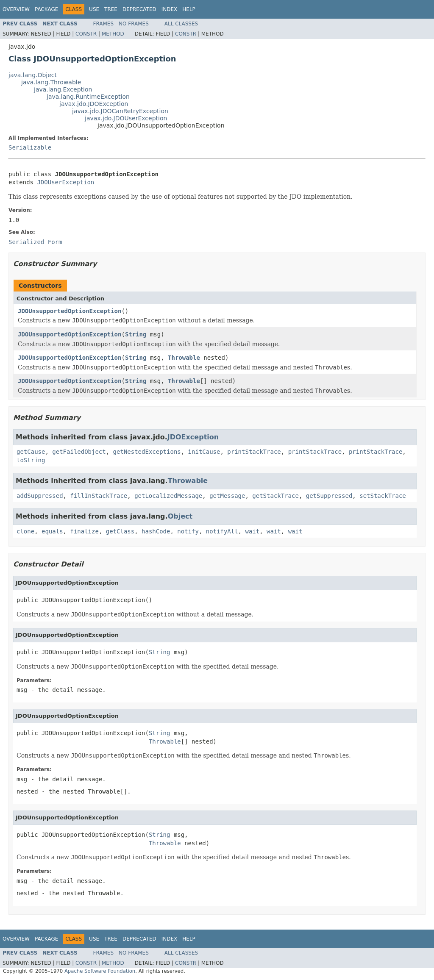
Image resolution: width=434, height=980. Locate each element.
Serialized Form (35, 242)
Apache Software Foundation (100, 971)
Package (46, 9)
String (136, 334)
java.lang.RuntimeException (88, 97)
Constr (86, 34)
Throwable (184, 358)
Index (170, 9)
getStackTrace (275, 496)
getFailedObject (79, 452)
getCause (31, 452)
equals (52, 531)
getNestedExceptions (147, 452)
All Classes (181, 24)
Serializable (30, 147)
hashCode (156, 531)
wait (253, 531)
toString (31, 460)
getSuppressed (329, 496)
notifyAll (222, 531)
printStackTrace (254, 452)
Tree (111, 9)
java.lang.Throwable (51, 82)
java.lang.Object (33, 75)
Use (94, 9)
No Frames (134, 24)
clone (25, 531)
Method (113, 34)
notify (188, 531)
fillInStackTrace (99, 496)
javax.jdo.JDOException (94, 104)
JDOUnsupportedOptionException (70, 311)
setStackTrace (383, 496)
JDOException (193, 437)
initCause (204, 452)
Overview (16, 9)
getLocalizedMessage (168, 496)
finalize (84, 531)
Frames (104, 24)
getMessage (227, 496)
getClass (120, 531)
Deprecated (139, 9)
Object (180, 516)
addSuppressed (40, 496)
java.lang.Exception (63, 89)
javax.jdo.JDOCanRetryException (120, 111)
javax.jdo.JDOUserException (126, 118)
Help (189, 9)
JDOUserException (65, 182)
